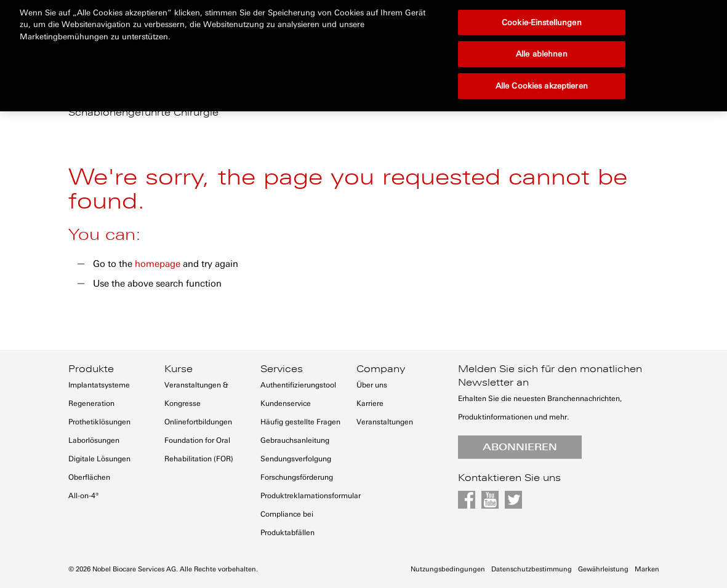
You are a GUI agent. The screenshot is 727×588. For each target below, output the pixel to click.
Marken (647, 569)
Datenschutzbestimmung (532, 569)
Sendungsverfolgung (296, 459)
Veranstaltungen (385, 422)
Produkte (91, 369)
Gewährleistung (603, 569)
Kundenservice (286, 403)
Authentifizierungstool (298, 385)
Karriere (370, 403)
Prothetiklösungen (99, 422)
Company (381, 369)
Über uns (372, 385)
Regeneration (91, 403)
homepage (158, 264)
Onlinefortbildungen (198, 422)
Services (282, 369)
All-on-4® (84, 496)
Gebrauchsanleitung (295, 440)
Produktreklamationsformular (311, 496)
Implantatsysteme (99, 385)
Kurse (179, 369)
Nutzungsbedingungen (448, 569)
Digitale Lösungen (99, 459)
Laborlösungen (94, 440)
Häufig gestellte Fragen (300, 422)
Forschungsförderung (297, 477)
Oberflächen (89, 477)
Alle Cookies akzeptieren (542, 43)
